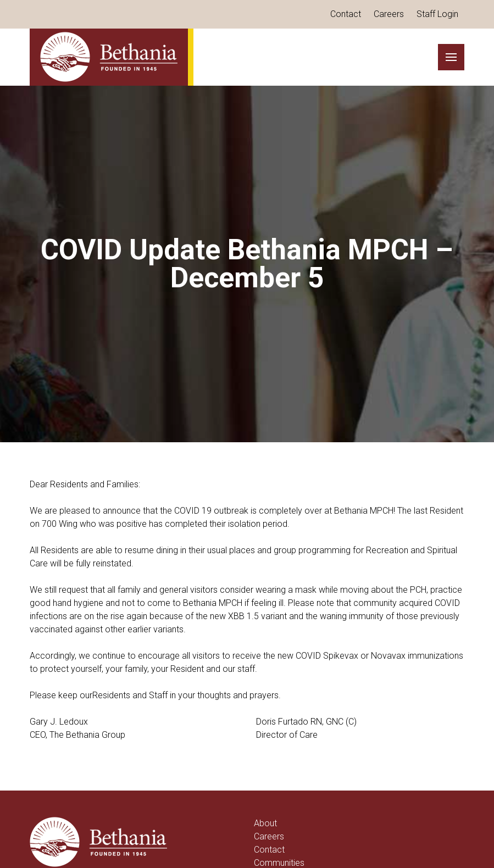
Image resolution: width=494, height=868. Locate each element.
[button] (451, 57)
